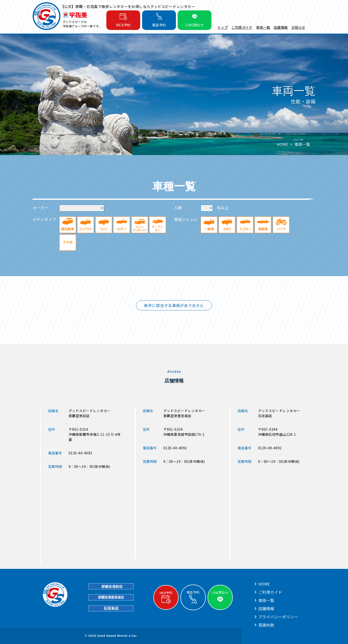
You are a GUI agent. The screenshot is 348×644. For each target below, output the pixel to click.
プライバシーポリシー (278, 617)
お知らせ (298, 27)
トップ (223, 27)
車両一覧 (263, 27)
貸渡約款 (266, 625)
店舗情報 (281, 27)
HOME (264, 584)
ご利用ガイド (242, 27)
